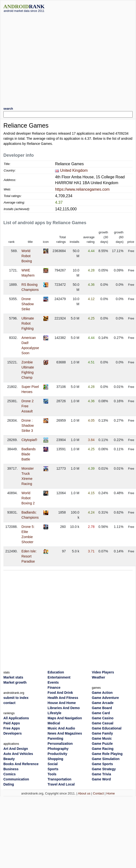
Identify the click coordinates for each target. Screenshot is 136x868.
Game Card (101, 713)
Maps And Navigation (65, 718)
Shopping (55, 759)
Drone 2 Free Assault (28, 406)
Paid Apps (12, 723)
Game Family (102, 733)
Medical (54, 723)
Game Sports (102, 764)
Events (53, 682)
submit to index (16, 698)
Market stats (13, 677)
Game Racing (103, 749)
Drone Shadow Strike (28, 304)
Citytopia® (29, 440)
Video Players (103, 672)
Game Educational (107, 728)
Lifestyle (54, 713)
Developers (12, 733)
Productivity (57, 754)
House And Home (62, 703)
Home (111, 793)
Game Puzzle (102, 744)
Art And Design (16, 749)
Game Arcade (103, 703)
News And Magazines (65, 733)
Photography (58, 749)
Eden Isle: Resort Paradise (29, 556)
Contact (98, 793)
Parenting (55, 738)
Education (56, 672)
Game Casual (103, 723)
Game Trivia (101, 774)
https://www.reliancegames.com (82, 189)
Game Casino (103, 718)
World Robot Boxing (27, 256)
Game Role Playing (107, 754)
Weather (99, 677)
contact (9, 703)
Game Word (101, 779)
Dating (9, 784)
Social (52, 764)
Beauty (9, 759)
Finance (54, 688)
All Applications (16, 718)
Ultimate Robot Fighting (28, 323)
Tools (52, 774)
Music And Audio (61, 728)
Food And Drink (60, 693)
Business (11, 769)
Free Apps (12, 728)
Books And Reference (21, 764)
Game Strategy (104, 769)
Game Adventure (105, 698)
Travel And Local (61, 784)
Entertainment (59, 677)
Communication (16, 779)
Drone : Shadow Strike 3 (28, 426)
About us (84, 793)
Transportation (59, 779)
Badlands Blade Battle (29, 454)
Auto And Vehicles (18, 754)
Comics (10, 774)
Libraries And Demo (64, 708)
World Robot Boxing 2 (28, 498)
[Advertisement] (45, 58)
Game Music (102, 738)
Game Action (102, 693)
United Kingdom (74, 170)
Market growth (15, 682)
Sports (53, 769)
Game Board (102, 708)
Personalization (60, 744)
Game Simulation (106, 759)
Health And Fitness (63, 698)
